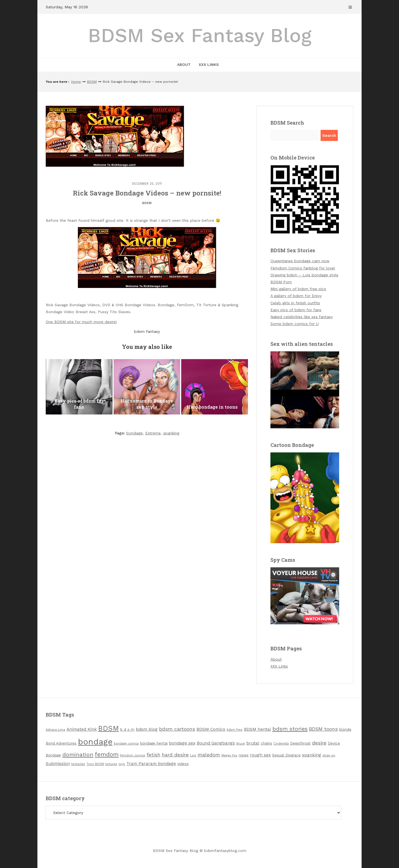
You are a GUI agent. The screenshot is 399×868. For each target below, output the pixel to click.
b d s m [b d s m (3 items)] (127, 729)
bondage (135, 433)
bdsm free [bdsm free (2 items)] (235, 730)
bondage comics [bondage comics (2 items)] (126, 744)
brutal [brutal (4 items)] (253, 743)
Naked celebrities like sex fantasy (302, 317)
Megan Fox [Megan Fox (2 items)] (229, 755)
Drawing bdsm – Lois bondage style (304, 275)
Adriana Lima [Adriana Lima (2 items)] (55, 730)
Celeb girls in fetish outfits (295, 303)
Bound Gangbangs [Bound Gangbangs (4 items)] (216, 743)
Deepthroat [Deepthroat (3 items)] (300, 743)
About (184, 65)
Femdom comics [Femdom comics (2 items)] (133, 755)
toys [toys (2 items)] (122, 764)
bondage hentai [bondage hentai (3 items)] (154, 743)
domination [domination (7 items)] (78, 754)
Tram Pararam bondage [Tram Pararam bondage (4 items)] (151, 763)
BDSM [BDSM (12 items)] (108, 728)
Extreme (153, 433)
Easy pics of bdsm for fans (296, 310)
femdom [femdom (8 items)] (107, 754)
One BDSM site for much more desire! (81, 322)
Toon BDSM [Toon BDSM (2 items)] (95, 764)
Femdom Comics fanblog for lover (303, 268)
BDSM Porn (281, 282)
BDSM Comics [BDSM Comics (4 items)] (211, 729)
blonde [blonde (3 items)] (345, 729)
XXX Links (209, 65)
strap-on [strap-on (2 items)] (329, 755)
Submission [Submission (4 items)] (58, 763)
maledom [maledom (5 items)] (209, 755)
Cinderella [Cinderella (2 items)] (281, 744)
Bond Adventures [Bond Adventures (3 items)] (61, 743)
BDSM (92, 82)
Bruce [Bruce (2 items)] (241, 744)
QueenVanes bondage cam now (300, 261)
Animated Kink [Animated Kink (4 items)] (82, 729)
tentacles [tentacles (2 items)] (78, 764)
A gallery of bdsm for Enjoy (296, 296)
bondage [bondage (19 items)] (95, 742)
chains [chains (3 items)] (266, 743)
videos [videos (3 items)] (183, 764)
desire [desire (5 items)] (319, 743)
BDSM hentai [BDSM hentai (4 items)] (257, 729)
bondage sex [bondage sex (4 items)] (182, 743)
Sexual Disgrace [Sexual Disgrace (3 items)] (286, 755)
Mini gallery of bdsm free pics (298, 289)
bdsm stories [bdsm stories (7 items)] (290, 729)
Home (76, 82)
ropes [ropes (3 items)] (244, 755)
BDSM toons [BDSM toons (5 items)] (323, 729)
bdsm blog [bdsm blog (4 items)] (147, 729)
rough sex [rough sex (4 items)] (260, 755)
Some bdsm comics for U (295, 324)
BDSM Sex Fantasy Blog (200, 35)
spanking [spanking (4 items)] (312, 755)
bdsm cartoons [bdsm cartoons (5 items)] (177, 729)
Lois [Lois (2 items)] (193, 755)
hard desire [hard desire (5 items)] (175, 755)
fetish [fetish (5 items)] (154, 755)
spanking (171, 433)
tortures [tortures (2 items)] (111, 764)
